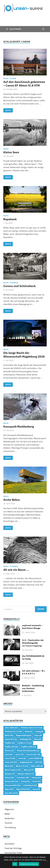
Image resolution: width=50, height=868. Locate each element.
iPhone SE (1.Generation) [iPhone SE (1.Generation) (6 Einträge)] (28, 735)
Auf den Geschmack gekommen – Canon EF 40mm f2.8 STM (24, 68)
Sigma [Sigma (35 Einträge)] (9, 774)
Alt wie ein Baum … (16, 554)
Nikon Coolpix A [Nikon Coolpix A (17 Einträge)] (13, 754)
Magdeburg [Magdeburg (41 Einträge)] (26, 747)
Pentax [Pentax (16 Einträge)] (36, 762)
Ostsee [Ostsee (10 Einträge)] (9, 762)
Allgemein (9, 794)
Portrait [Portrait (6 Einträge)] (25, 766)
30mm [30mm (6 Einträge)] (29, 716)
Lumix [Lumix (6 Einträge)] (22, 743)
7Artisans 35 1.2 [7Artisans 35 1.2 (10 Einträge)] (13, 716)
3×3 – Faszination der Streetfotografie (33, 627)
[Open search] (43, 14)
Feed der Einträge (13, 833)
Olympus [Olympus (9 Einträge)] (10, 758)
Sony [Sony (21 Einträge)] (36, 774)
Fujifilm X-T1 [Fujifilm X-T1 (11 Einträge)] (25, 727)
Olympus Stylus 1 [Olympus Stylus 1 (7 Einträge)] (26, 758)
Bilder (6, 63)
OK (15, 864)
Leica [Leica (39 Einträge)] (9, 739)
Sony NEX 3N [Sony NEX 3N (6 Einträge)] (11, 778)
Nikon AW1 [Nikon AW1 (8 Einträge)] (37, 751)
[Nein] (47, 861)
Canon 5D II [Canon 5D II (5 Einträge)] (11, 724)
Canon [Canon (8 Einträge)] (38, 720)
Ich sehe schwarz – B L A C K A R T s (33, 657)
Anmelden (10, 828)
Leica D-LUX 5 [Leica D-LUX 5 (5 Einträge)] (33, 739)
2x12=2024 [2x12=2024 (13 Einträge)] (11, 712)
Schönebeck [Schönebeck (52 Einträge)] (30, 770)
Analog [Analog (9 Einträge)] (39, 716)
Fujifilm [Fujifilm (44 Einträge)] (10, 727)
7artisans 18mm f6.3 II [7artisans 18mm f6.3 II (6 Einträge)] (31, 712)
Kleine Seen (11, 137)
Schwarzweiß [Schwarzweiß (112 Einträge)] (13, 770)
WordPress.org (12, 842)
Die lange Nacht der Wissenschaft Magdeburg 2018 (24, 339)
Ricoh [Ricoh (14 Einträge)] (37, 766)
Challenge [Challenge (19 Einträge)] (26, 724)
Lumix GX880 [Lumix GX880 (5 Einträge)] (35, 743)
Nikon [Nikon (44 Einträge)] (9, 751)
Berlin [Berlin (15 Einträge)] (9, 720)
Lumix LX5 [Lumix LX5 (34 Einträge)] (11, 747)
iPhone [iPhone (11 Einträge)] (9, 735)
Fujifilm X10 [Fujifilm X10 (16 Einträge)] (12, 731)
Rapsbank (10, 204)
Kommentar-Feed (13, 837)
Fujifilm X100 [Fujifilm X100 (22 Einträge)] (29, 731)
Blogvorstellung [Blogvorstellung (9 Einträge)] (24, 720)
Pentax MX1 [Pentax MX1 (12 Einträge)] (11, 766)
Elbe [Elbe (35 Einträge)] (38, 724)
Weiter (7, 94)
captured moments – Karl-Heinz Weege (32, 611)
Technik (13, 63)
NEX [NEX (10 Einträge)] (39, 747)
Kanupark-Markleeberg (19, 411)
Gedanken (14, 267)
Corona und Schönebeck (19, 271)
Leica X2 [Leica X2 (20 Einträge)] (10, 743)
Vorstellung (10, 812)
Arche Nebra (12, 484)
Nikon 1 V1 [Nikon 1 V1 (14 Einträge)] (22, 751)
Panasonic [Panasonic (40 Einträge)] (23, 762)
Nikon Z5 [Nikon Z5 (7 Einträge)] (29, 754)
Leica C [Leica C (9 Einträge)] (19, 739)
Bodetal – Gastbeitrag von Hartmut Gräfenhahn (33, 673)
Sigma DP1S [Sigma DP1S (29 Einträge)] (23, 774)
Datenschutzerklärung (29, 864)
